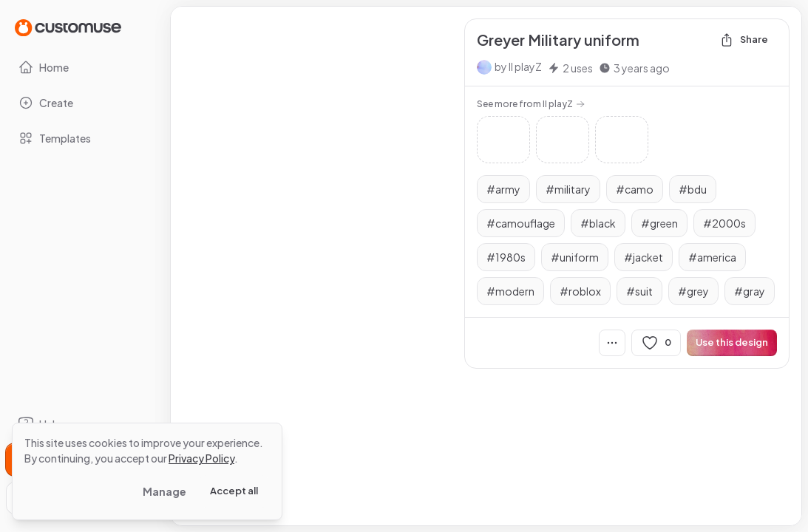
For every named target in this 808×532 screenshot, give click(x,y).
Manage (164, 491)
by (518, 66)
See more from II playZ (531, 104)
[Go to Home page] (68, 27)
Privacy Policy (201, 458)
